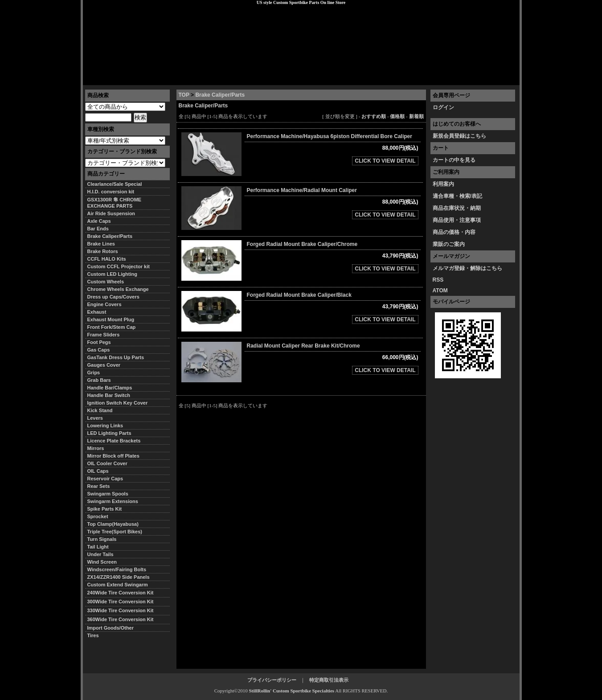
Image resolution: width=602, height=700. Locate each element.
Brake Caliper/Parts (220, 95)
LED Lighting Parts (109, 433)
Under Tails (100, 554)
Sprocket (98, 516)
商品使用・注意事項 (457, 220)
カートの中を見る (454, 160)
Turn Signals (102, 539)
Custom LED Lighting (112, 274)
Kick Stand (100, 410)
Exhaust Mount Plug (111, 319)
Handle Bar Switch (109, 395)
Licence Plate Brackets (114, 441)
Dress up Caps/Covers (113, 297)
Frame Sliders (104, 335)
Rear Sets (99, 486)
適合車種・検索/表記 (457, 196)
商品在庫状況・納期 (457, 208)
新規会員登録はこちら (459, 136)
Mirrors (96, 448)
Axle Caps (99, 221)
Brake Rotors (103, 251)
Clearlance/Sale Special (115, 184)
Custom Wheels (106, 282)
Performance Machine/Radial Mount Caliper (302, 190)
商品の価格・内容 (454, 232)
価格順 (397, 116)
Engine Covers (104, 304)
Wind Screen (102, 562)
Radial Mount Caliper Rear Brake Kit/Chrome (303, 346)
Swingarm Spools (108, 494)
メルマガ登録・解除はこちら (467, 268)
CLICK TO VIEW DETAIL (385, 161)
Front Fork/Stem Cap (112, 327)
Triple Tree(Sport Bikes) (115, 532)
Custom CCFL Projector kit (119, 266)
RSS (438, 280)
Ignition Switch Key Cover (118, 403)
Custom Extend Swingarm (118, 585)
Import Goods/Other (111, 628)
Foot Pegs (99, 342)
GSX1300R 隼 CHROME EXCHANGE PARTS (115, 203)
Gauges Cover (104, 365)
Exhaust (97, 312)
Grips (94, 373)
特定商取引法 (151, 78)
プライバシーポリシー (208, 78)
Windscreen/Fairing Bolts (117, 569)
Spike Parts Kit (105, 509)
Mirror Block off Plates (113, 456)
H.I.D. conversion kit (111, 192)
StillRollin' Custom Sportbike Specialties (291, 691)
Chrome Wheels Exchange (118, 289)
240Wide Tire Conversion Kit (123, 593)
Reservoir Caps (105, 479)
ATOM (440, 291)
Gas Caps (99, 350)
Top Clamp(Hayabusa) (113, 524)
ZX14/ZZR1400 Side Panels (119, 577)
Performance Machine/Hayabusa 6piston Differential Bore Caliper (330, 136)
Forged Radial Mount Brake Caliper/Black (299, 295)
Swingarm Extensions (113, 501)
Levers (95, 418)
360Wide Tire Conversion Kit (123, 619)
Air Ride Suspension (111, 213)
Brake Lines (101, 244)
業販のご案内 (449, 244)
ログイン (443, 107)
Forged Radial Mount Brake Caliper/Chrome (302, 244)
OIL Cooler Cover (107, 463)
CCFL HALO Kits (107, 259)
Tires (93, 635)
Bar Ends (98, 229)
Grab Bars (99, 380)
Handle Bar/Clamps (110, 388)
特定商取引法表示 (329, 680)
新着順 (416, 116)
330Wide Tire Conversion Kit (123, 610)
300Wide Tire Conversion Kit (123, 602)
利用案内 (443, 184)
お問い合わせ (497, 78)
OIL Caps (98, 471)
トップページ (106, 78)
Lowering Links (105, 426)
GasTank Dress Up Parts (116, 357)
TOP (184, 95)
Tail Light (98, 547)
